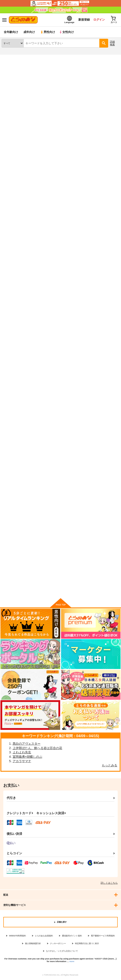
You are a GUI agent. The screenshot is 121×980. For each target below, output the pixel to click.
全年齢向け (11, 32)
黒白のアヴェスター (27, 744)
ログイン (99, 20)
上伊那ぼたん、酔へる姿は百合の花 (37, 748)
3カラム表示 (100, 134)
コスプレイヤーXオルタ (98, 209)
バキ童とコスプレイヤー (99, 81)
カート (60, 253)
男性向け (48, 32)
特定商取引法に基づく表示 (87, 943)
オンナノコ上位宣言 (15, 323)
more (72, 961)
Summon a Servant (15, 549)
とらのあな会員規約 (44, 936)
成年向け (29, 32)
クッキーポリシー (58, 943)
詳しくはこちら (109, 883)
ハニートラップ (12, 436)
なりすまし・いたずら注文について (62, 951)
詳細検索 (112, 43)
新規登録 (84, 20)
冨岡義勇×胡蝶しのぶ (27, 757)
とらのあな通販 (10, 57)
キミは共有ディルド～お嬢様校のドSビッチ (59, 211)
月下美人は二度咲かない (58, 436)
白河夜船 (88, 323)
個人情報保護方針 (33, 943)
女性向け (66, 32)
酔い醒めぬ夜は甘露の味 (58, 323)
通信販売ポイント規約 (72, 936)
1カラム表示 (115, 134)
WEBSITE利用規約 (18, 936)
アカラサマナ (22, 761)
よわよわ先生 (22, 752)
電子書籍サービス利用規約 (103, 936)
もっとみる (109, 765)
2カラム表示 (108, 134)
